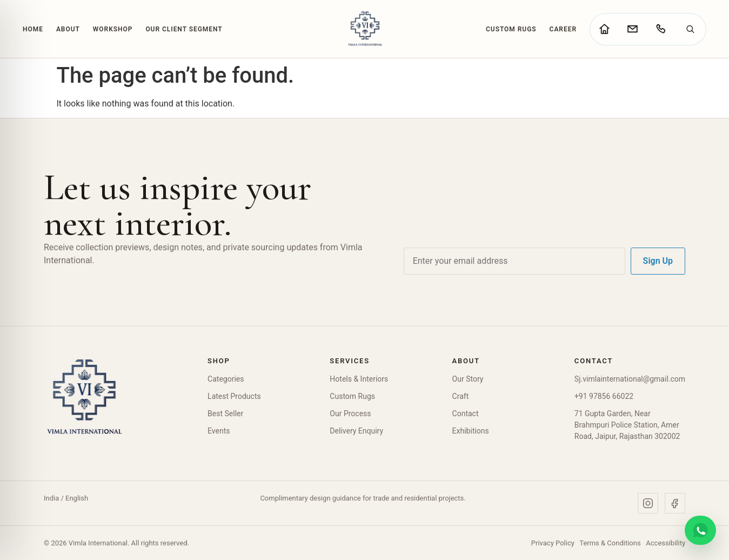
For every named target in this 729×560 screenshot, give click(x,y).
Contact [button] (594, 361)
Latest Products (234, 396)
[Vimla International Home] (364, 29)
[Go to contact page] (632, 29)
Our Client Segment (184, 29)
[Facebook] (675, 503)
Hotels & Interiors (359, 379)
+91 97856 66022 (604, 396)
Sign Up (658, 261)
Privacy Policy (553, 543)
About (68, 29)
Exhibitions (471, 431)
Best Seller (225, 414)
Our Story (468, 379)
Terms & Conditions (610, 543)
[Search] (690, 29)
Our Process (350, 414)
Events (219, 431)
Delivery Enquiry (356, 431)
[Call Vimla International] (660, 29)
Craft (461, 396)
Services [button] (350, 361)
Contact (466, 414)
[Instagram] (648, 503)
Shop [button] (219, 361)
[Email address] (514, 261)
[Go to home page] (604, 29)
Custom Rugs (511, 29)
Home (33, 29)
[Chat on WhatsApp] (700, 530)
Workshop (113, 29)
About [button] (466, 361)
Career (563, 29)
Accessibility (666, 543)
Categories (226, 379)
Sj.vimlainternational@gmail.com (630, 379)
